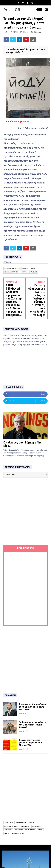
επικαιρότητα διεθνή (12, 268)
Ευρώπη (25, 268)
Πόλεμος (37, 32)
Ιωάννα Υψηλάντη (11, 272)
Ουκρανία (24, 272)
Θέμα (33, 268)
